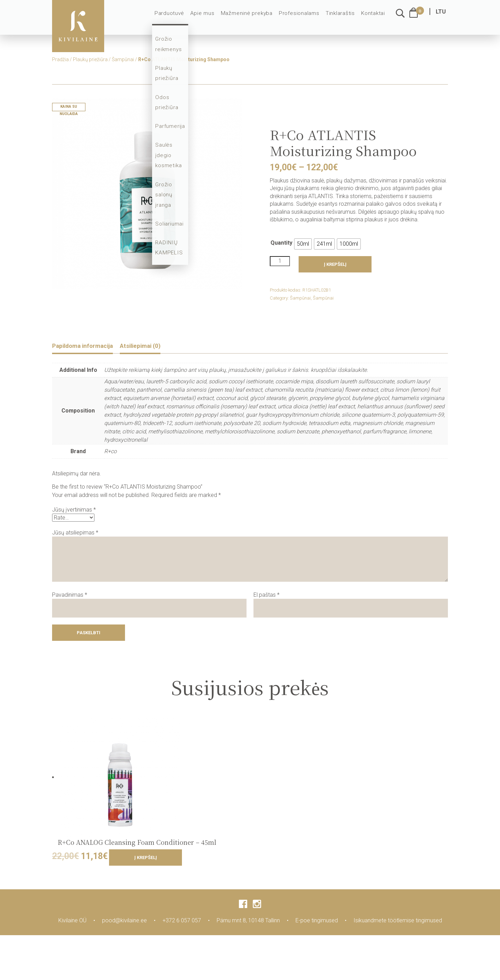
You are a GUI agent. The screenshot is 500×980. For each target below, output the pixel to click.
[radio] (303, 244)
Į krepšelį (335, 264)
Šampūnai (123, 59)
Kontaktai (374, 18)
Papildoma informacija (88, 346)
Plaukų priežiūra (90, 59)
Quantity (281, 243)
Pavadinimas (70, 595)
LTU (441, 17)
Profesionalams (302, 18)
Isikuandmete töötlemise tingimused (398, 921)
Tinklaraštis (341, 18)
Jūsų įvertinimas (74, 511)
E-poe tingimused (317, 921)
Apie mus (211, 18)
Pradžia (60, 59)
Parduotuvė (179, 18)
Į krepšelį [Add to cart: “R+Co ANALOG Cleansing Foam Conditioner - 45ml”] (146, 859)
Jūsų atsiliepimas (75, 534)
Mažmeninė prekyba (252, 18)
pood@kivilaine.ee (124, 921)
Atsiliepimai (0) (154, 346)
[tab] (88, 347)
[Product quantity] (280, 261)
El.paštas (266, 595)
